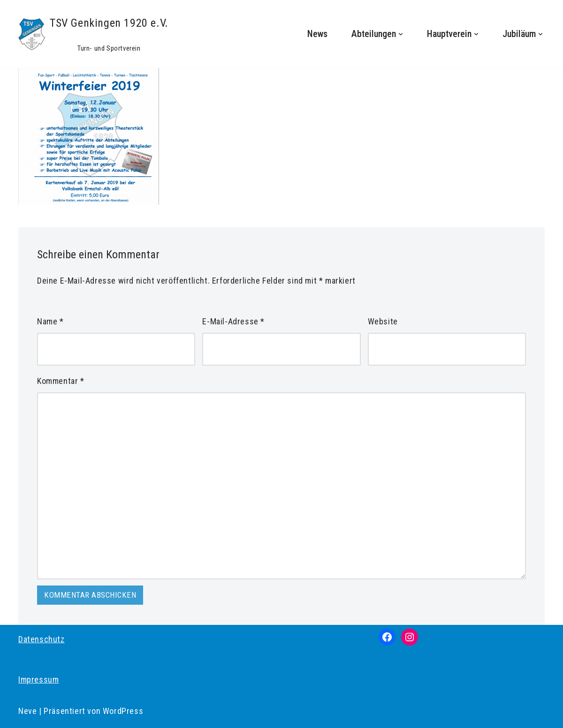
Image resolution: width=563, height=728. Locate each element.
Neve (27, 711)
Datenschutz (42, 639)
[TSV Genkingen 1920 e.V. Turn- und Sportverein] (93, 34)
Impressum (38, 679)
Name (50, 321)
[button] (401, 34)
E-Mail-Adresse (233, 321)
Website (383, 321)
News (317, 34)
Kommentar (61, 381)
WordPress (123, 711)
